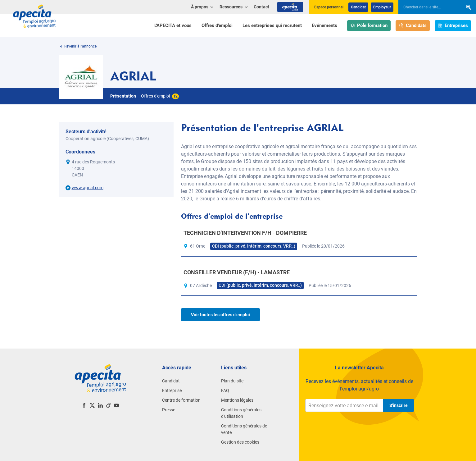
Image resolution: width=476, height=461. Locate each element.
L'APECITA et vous (173, 25)
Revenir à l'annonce (78, 46)
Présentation (123, 96)
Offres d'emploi (217, 25)
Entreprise (172, 390)
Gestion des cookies (240, 442)
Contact (261, 7)
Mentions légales (237, 400)
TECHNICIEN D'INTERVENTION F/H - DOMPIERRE (245, 233)
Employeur (382, 7)
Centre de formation (181, 400)
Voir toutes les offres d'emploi (220, 315)
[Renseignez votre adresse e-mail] (344, 405)
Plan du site (232, 381)
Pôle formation (369, 26)
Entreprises (453, 26)
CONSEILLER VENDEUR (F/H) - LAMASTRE (237, 272)
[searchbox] (428, 7)
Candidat (358, 7)
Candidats (413, 26)
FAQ (225, 390)
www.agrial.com (88, 188)
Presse (169, 410)
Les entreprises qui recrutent (272, 25)
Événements (324, 25)
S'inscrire (399, 405)
